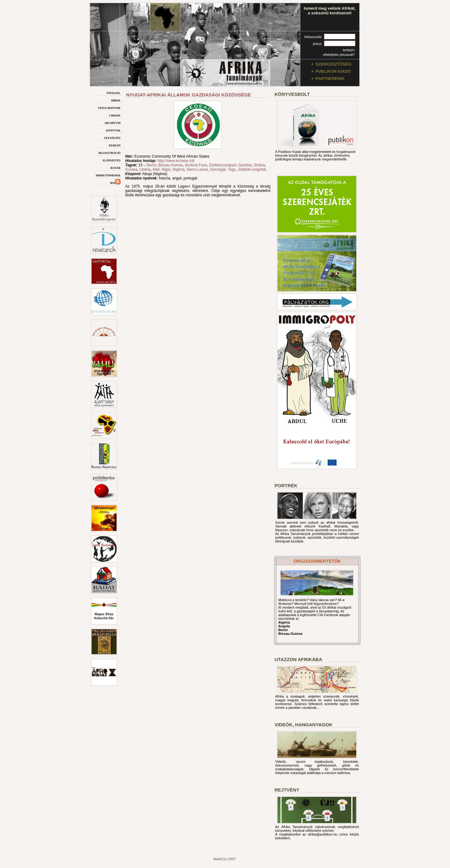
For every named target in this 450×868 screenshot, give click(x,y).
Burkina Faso (196, 165)
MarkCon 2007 (224, 859)
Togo (232, 169)
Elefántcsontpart (223, 165)
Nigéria (178, 169)
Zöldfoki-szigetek (252, 169)
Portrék (286, 485)
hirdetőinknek (108, 175)
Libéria (145, 169)
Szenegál (218, 169)
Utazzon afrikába (298, 659)
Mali (156, 169)
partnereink (330, 78)
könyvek (113, 130)
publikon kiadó (333, 71)
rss (115, 182)
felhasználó (313, 37)
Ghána (259, 165)
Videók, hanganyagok (304, 725)
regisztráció (109, 152)
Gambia (245, 165)
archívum (112, 123)
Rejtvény (287, 790)
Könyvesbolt (292, 94)
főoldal (114, 93)
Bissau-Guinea (171, 165)
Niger (166, 169)
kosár (115, 167)
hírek (116, 100)
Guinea (131, 169)
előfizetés (111, 160)
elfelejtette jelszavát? (339, 55)
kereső (115, 145)
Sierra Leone (197, 169)
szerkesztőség (334, 64)
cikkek (115, 115)
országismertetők (317, 561)
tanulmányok (109, 108)
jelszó (317, 44)
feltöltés (112, 137)
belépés (349, 50)
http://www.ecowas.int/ (176, 161)
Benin (151, 165)
